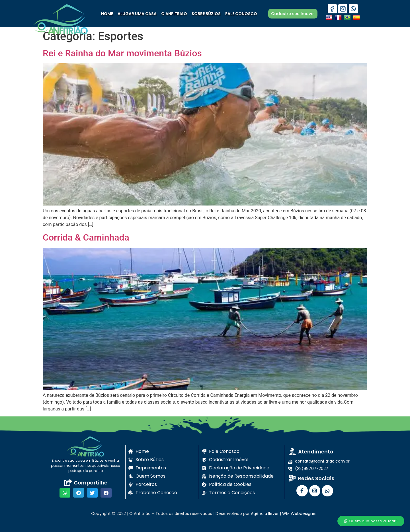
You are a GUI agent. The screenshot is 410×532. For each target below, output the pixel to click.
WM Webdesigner (300, 513)
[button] (65, 493)
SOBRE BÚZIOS (206, 14)
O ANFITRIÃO (174, 14)
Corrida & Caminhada (86, 237)
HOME (107, 14)
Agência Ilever (265, 513)
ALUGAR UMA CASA (137, 14)
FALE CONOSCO (241, 14)
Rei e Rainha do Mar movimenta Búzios (122, 53)
